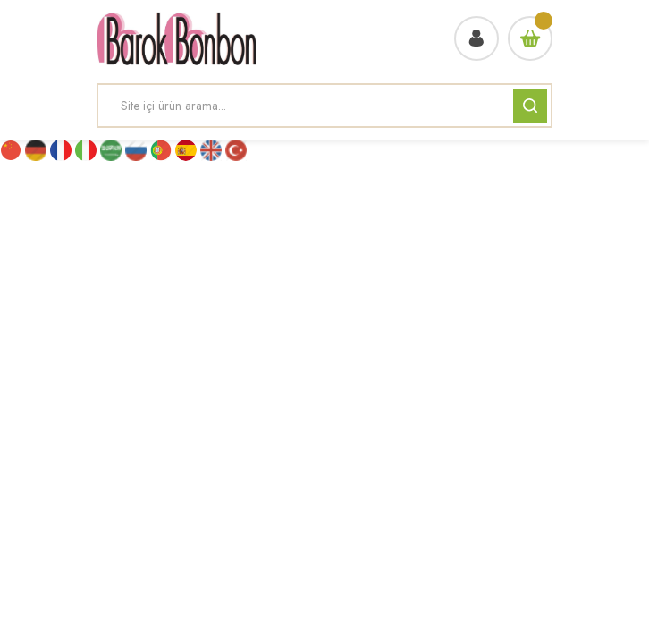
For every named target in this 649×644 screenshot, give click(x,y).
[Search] (324, 106)
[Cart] (530, 38)
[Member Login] (476, 38)
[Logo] (176, 38)
